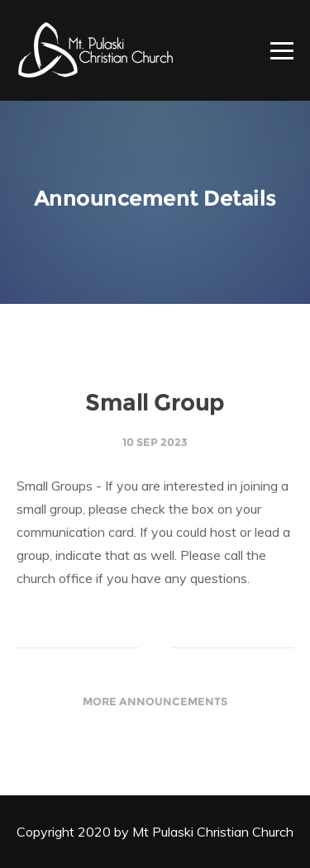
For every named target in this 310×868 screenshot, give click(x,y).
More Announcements (155, 701)
